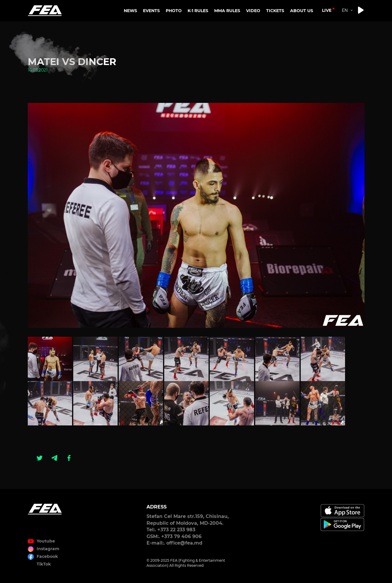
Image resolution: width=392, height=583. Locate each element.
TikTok (44, 564)
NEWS (130, 11)
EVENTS (151, 11)
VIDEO (253, 11)
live (327, 10)
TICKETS (275, 11)
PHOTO (174, 11)
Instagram (48, 549)
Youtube (46, 541)
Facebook (47, 556)
